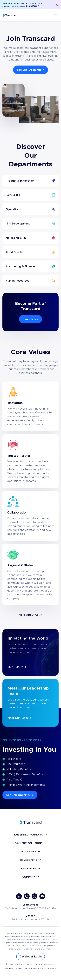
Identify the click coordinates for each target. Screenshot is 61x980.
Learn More (30, 319)
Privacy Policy (32, 968)
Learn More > (33, 6)
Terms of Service (13, 968)
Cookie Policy (49, 968)
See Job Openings (31, 70)
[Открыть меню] (55, 15)
